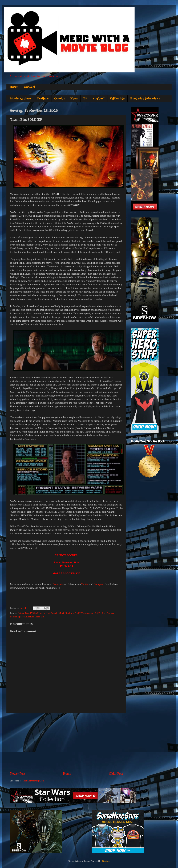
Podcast (99, 99)
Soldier (13, 617)
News (74, 99)
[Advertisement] (66, 742)
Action (21, 613)
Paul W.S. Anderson (84, 613)
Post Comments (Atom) (34, 781)
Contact (30, 87)
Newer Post (18, 774)
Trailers (43, 99)
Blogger (106, 861)
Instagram (99, 584)
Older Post (116, 774)
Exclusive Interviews (145, 99)
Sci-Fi (98, 613)
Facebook (58, 584)
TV (85, 99)
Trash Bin (40, 617)
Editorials (117, 99)
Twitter (85, 584)
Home (14, 87)
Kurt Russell (52, 613)
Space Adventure (26, 617)
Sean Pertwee (108, 613)
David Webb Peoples (35, 613)
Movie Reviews (21, 99)
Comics (60, 99)
